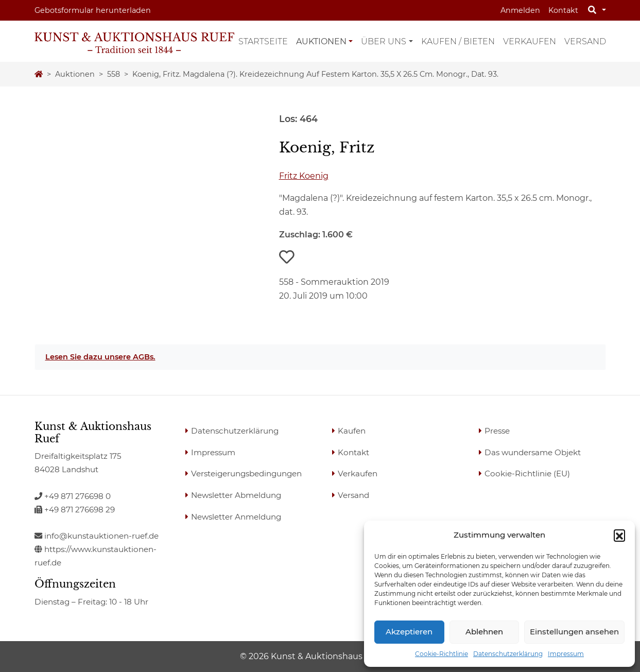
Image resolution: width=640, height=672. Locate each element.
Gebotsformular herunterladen (93, 10)
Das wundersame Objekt (533, 452)
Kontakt (563, 10)
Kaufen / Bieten (458, 41)
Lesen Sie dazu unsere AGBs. (100, 357)
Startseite (263, 41)
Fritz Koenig (304, 176)
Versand (585, 41)
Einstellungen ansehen (574, 632)
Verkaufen (530, 41)
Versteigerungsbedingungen (246, 473)
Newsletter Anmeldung (236, 517)
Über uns (384, 41)
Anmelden (520, 10)
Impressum (566, 654)
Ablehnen (484, 632)
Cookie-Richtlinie (442, 654)
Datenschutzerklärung (508, 654)
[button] (619, 535)
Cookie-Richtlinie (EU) (527, 473)
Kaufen (352, 431)
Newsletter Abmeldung (236, 495)
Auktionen (321, 41)
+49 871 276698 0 (73, 496)
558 (114, 74)
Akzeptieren (409, 632)
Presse (497, 431)
